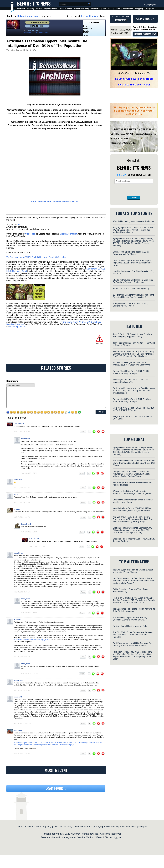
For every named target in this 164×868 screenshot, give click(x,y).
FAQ (49, 827)
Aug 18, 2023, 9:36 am (22, 690)
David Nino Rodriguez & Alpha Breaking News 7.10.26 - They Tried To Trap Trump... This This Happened (134, 391)
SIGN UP (121, 175)
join (19, 225)
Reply (83, 432)
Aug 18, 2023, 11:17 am (30, 674)
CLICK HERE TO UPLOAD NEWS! (145, 34)
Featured (21, 9)
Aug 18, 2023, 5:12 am (29, 613)
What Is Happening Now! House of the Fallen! (134, 221)
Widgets (143, 827)
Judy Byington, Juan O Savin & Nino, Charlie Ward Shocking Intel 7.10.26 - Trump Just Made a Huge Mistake (133, 230)
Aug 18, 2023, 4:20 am (22, 657)
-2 (89, 532)
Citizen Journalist (68, 234)
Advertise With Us (35, 827)
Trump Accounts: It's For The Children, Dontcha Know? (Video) (130, 305)
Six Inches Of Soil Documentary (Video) (131, 289)
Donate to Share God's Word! (134, 85)
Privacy (68, 827)
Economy (30, 9)
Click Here (30, 234)
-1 (89, 473)
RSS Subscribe (128, 827)
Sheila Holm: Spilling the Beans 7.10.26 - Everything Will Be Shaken (131, 253)
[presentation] (134, 190)
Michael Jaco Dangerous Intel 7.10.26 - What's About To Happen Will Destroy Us (131, 364)
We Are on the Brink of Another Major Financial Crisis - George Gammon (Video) (132, 492)
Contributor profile (31, 32)
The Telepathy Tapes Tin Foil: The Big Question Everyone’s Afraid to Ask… (130, 619)
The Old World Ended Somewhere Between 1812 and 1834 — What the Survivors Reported (133, 635)
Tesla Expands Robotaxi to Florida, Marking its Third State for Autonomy (134, 610)
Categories (149, 9)
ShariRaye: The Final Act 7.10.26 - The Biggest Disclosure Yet (130, 381)
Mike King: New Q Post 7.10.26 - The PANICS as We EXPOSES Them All (134, 409)
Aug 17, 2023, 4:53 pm (22, 517)
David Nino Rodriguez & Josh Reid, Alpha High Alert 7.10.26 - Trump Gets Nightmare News (132, 263)
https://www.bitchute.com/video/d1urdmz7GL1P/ (55, 201)
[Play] (134, 55)
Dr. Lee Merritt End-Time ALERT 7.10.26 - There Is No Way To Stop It (132, 372)
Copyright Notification (106, 827)
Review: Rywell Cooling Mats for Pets (130, 626)
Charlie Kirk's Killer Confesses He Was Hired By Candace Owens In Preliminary (133, 281)
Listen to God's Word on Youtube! (134, 79)
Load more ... (56, 789)
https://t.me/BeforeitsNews (124, 143)
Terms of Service (83, 827)
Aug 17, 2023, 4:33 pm (22, 488)
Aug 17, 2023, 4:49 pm (22, 502)
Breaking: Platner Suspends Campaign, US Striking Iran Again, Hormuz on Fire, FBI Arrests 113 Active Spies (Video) (132, 530)
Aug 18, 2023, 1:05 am (29, 473)
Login (147, 5)
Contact (58, 827)
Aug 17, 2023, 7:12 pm (37, 547)
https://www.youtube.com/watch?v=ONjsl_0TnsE (32, 640)
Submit (134, 198)
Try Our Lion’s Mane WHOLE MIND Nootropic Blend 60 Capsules (36, 257)
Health (39, 9)
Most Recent (128, 9)
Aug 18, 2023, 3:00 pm (22, 754)
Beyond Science (50, 9)
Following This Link (18, 327)
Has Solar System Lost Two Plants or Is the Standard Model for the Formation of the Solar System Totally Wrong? (134, 581)
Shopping (139, 9)
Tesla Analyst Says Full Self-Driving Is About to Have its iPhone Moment (133, 571)
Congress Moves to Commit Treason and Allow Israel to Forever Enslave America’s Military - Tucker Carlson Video (132, 474)
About (20, 827)
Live (104, 9)
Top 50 (117, 9)
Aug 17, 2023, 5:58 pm (29, 532)
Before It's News (34, 3)
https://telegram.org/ (146, 134)
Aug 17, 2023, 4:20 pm (22, 432)
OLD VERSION (145, 19)
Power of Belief (65, 9)
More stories (44, 32)
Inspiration (96, 9)
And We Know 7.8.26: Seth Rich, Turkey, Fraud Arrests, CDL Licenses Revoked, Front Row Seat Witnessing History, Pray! (133, 519)
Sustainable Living (82, 9)
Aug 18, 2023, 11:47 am (22, 723)
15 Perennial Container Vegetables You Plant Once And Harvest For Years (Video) (133, 296)
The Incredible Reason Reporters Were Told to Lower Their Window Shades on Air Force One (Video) (134, 463)
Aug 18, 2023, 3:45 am (22, 592)
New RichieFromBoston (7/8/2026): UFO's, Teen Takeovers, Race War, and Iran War (132, 510)
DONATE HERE (121, 20)
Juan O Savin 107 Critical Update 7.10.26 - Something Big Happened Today (132, 335)
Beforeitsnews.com (28, 16)
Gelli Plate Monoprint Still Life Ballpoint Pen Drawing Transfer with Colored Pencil (132, 644)
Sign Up (153, 5)
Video (110, 9)
